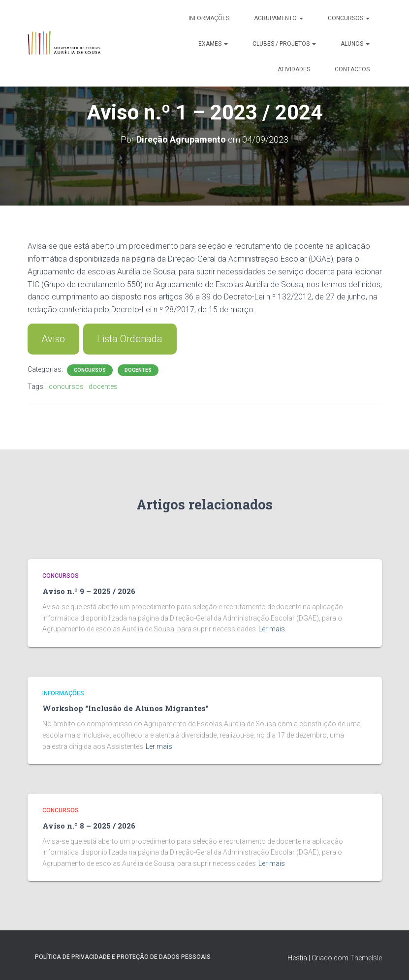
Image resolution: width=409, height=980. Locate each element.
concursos (66, 386)
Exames (213, 44)
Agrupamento (279, 18)
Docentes (138, 370)
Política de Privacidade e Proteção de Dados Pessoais (123, 957)
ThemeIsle (366, 958)
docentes (103, 386)
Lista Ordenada (130, 339)
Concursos (349, 18)
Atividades (294, 69)
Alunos (355, 44)
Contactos (352, 69)
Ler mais (272, 629)
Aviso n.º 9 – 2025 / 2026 (89, 591)
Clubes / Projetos (284, 44)
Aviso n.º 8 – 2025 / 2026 (89, 826)
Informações (209, 18)
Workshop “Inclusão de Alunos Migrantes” (126, 708)
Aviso (53, 339)
